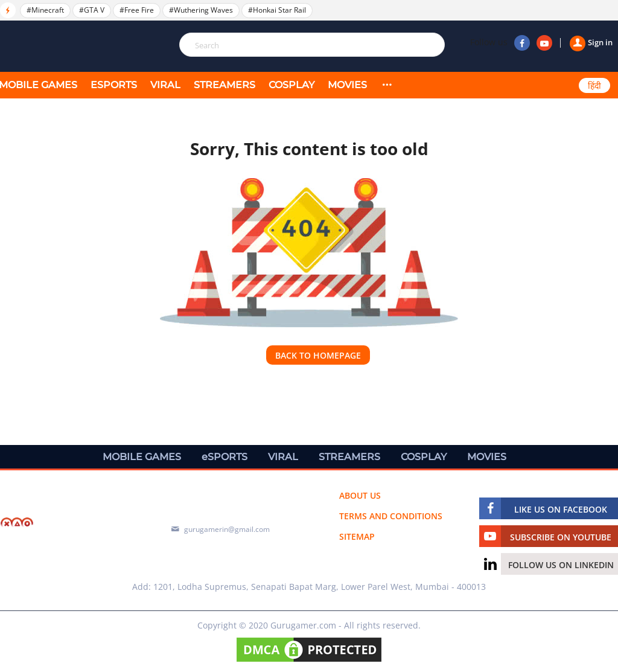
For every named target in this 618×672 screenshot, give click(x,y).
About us (360, 495)
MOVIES (347, 85)
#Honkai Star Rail (277, 10)
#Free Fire (137, 10)
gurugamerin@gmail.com (227, 529)
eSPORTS (114, 85)
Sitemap (357, 536)
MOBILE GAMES (142, 457)
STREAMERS (225, 85)
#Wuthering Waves (201, 10)
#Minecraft (45, 10)
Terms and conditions (391, 516)
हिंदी (594, 86)
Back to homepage (318, 355)
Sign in (591, 42)
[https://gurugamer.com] (66, 524)
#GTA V (92, 10)
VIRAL (165, 85)
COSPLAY (291, 85)
